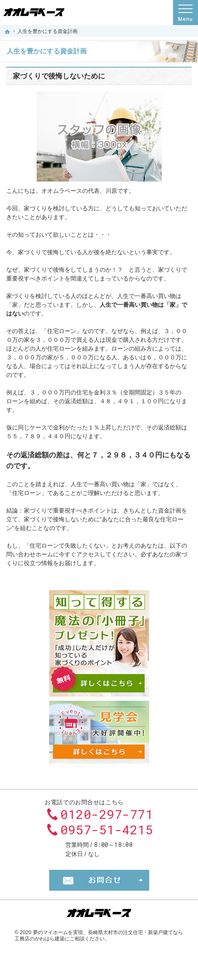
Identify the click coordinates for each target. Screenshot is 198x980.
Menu (185, 13)
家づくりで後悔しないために (59, 76)
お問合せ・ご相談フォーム (99, 880)
